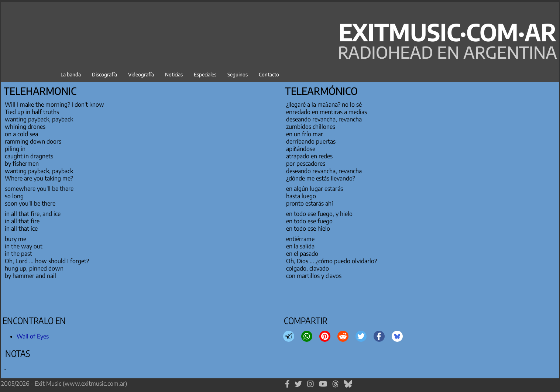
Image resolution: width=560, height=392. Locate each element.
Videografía (141, 74)
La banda (71, 74)
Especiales (205, 74)
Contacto (269, 74)
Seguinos (238, 74)
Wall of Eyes (33, 336)
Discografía (104, 74)
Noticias (174, 74)
